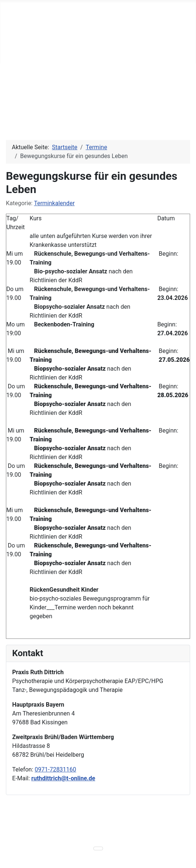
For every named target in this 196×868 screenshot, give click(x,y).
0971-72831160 (55, 769)
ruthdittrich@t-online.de (63, 778)
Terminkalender (54, 203)
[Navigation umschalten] (8, 56)
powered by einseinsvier (67, 837)
